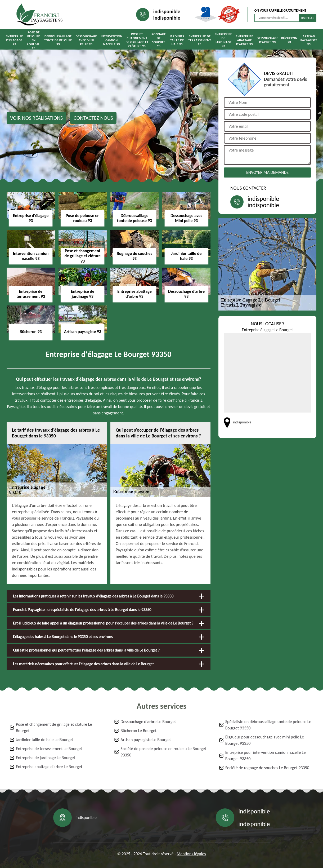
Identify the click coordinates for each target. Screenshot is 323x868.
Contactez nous (93, 118)
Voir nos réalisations (36, 118)
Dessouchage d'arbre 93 (268, 40)
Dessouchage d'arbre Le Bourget (148, 722)
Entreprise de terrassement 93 (200, 40)
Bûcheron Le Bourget (138, 731)
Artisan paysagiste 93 (309, 40)
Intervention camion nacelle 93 (112, 40)
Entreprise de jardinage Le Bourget (46, 758)
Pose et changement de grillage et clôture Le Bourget (54, 727)
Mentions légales (191, 854)
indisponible (167, 11)
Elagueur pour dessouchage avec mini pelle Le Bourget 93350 (265, 740)
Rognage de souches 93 (159, 40)
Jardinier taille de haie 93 (177, 40)
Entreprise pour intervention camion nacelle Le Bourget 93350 (266, 756)
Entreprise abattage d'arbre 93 (245, 40)
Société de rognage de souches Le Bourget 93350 (267, 768)
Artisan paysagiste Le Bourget (146, 740)
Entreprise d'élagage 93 (14, 40)
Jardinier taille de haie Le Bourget (44, 740)
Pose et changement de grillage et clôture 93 (137, 40)
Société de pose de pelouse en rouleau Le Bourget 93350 (163, 752)
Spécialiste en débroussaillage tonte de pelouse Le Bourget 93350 (268, 725)
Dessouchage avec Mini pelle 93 (86, 40)
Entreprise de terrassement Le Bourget (49, 749)
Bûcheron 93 (289, 40)
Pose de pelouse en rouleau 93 (34, 40)
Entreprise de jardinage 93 (223, 40)
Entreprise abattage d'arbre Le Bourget (49, 767)
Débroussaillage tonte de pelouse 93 (58, 40)
